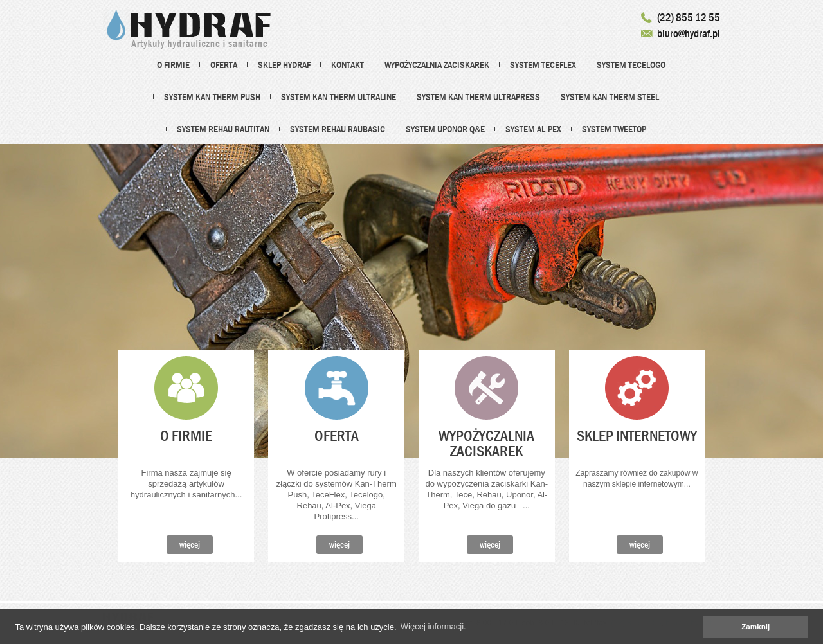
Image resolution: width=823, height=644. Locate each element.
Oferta (224, 65)
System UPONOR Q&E (445, 129)
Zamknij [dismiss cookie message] (755, 626)
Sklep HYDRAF (284, 65)
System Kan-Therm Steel (610, 97)
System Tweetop (614, 129)
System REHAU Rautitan (223, 129)
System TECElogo (631, 65)
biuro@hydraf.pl (689, 34)
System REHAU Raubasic (338, 129)
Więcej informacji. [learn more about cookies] (433, 626)
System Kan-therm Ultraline (339, 97)
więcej (190, 544)
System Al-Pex (533, 129)
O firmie (173, 65)
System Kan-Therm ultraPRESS (478, 97)
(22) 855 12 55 (689, 18)
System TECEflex (543, 65)
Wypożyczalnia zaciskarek (437, 65)
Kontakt (348, 65)
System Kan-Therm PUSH (212, 97)
